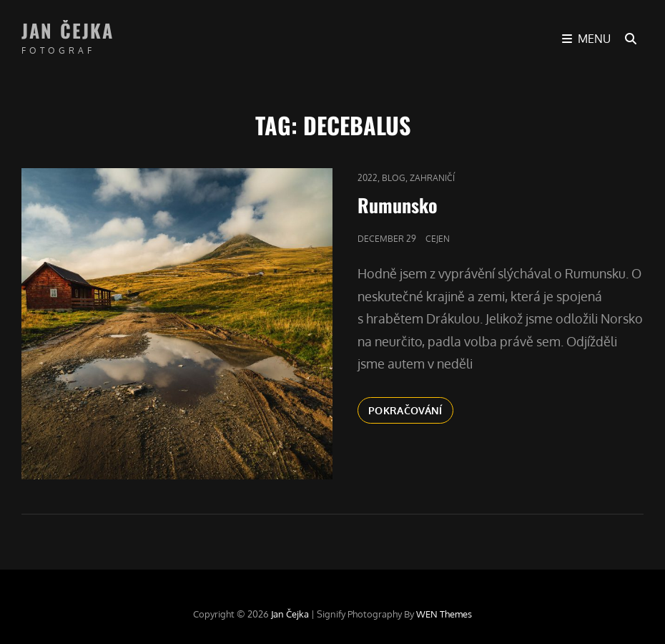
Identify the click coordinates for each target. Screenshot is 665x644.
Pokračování (411, 409)
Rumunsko (398, 205)
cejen (438, 239)
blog (394, 178)
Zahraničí (432, 178)
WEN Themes (444, 614)
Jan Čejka (68, 30)
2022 (368, 178)
